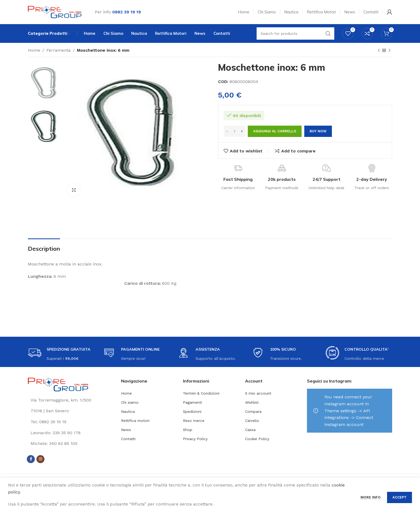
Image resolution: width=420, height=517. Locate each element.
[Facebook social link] (31, 459)
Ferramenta (59, 50)
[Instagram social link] (40, 459)
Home (34, 50)
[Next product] (389, 51)
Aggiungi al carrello (275, 131)
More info (371, 497)
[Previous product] (379, 51)
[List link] (70, 422)
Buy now (318, 131)
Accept (400, 497)
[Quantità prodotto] (234, 131)
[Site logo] (55, 12)
